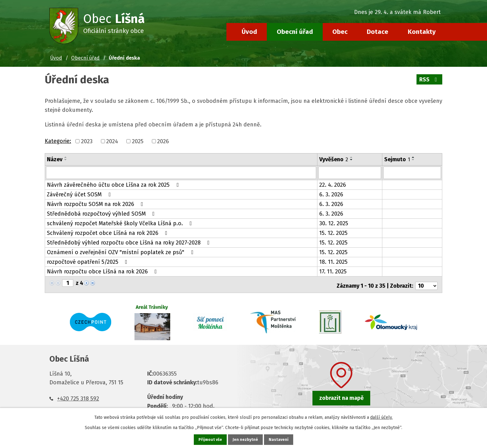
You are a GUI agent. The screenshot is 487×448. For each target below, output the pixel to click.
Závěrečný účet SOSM (80, 194)
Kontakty (422, 32)
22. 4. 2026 (333, 184)
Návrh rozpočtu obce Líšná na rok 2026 (103, 271)
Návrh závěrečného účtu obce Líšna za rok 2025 (114, 184)
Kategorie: (58, 141)
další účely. (381, 416)
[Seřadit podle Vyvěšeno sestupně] (352, 160)
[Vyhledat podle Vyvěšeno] (350, 172)
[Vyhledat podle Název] (181, 172)
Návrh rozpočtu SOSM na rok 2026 (96, 203)
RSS (429, 80)
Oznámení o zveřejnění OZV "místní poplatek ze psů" (121, 252)
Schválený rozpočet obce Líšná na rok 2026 (108, 232)
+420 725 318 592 (78, 396)
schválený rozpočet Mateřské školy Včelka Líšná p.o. (121, 223)
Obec (340, 32)
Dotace (378, 32)
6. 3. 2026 (331, 194)
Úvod (249, 32)
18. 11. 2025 (333, 261)
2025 (138, 141)
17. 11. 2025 (333, 271)
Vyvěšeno (334, 159)
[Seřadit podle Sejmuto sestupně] (413, 160)
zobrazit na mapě (341, 395)
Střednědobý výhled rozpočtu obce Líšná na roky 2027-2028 (130, 242)
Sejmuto (397, 159)
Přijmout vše (209, 439)
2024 (112, 141)
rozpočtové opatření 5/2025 (88, 261)
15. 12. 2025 (333, 232)
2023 (87, 141)
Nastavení (280, 439)
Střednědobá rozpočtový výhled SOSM (102, 213)
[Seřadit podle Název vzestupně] (66, 157)
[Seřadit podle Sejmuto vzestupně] (413, 157)
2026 (163, 141)
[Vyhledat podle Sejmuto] (412, 172)
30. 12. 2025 (334, 223)
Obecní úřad (295, 32)
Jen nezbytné (246, 439)
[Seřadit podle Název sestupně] (66, 160)
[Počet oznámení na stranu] (426, 283)
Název (55, 159)
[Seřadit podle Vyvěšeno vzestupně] (352, 157)
